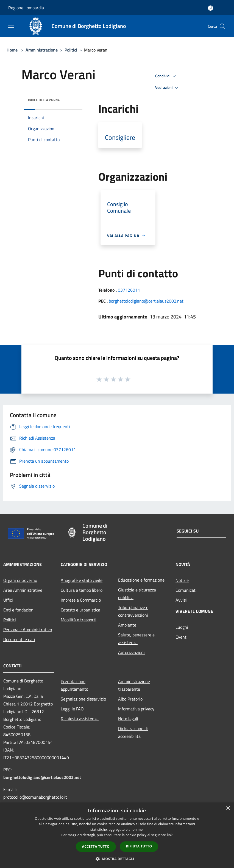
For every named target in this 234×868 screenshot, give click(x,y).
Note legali (128, 719)
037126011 (129, 290)
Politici (71, 50)
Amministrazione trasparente (134, 685)
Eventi (182, 637)
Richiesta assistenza (80, 719)
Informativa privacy (136, 709)
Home (12, 50)
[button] (117, 859)
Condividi (166, 76)
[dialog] (117, 835)
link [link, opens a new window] (170, 835)
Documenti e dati (19, 639)
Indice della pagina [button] (44, 100)
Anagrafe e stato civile (82, 580)
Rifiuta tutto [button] (139, 846)
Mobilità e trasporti (79, 620)
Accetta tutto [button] (96, 846)
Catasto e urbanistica (80, 610)
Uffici (8, 600)
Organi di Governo (20, 580)
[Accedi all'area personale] (211, 8)
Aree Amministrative (23, 590)
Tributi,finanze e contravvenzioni (133, 611)
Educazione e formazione (141, 580)
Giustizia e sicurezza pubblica (137, 594)
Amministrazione (42, 50)
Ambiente (127, 625)
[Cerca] (222, 26)
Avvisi (181, 600)
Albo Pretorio (130, 699)
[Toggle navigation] (11, 26)
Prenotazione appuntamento (74, 685)
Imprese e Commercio (81, 600)
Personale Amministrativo (28, 630)
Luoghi (182, 627)
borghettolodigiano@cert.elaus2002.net (146, 301)
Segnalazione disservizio (83, 699)
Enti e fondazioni (19, 610)
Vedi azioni (168, 88)
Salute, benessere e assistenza (136, 639)
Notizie (182, 580)
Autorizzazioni (131, 652)
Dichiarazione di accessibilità (133, 732)
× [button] (228, 808)
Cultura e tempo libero (82, 590)
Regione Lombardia (26, 8)
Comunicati (186, 590)
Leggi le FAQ (72, 709)
